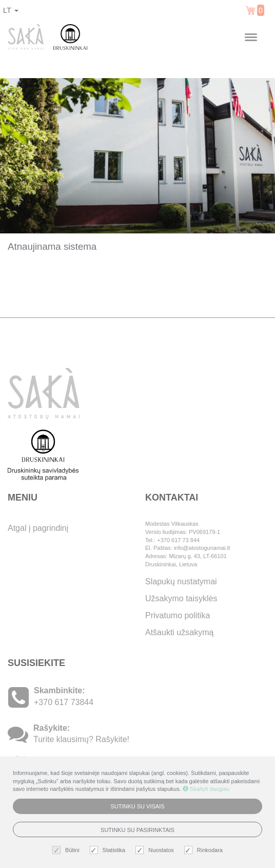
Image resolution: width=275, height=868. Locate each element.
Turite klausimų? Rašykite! (81, 739)
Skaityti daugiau (206, 789)
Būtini (67, 850)
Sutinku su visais (137, 806)
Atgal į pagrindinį (38, 528)
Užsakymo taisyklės (181, 598)
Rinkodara (205, 850)
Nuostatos (156, 850)
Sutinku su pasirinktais (137, 830)
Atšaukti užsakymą (179, 632)
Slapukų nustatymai (181, 581)
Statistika (109, 850)
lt (11, 10)
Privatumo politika (178, 615)
